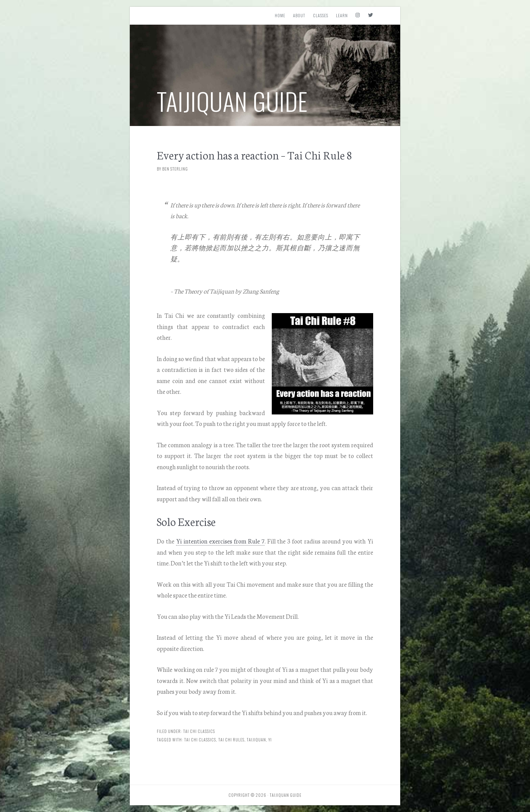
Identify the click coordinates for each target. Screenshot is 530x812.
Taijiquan (256, 740)
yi (270, 740)
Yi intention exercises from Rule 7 (220, 541)
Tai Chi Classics (199, 731)
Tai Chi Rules (231, 740)
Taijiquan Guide (232, 101)
